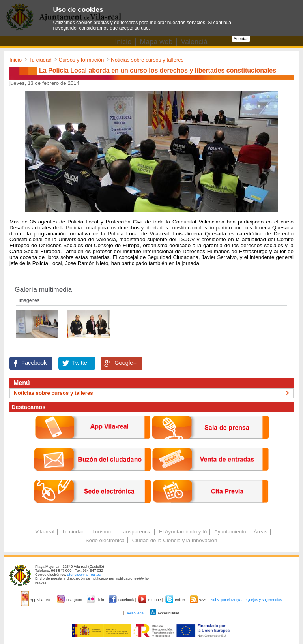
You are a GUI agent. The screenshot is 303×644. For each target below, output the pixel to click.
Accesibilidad (164, 613)
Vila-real (45, 532)
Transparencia (135, 532)
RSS (198, 600)
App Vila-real (36, 600)
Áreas (261, 532)
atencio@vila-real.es (84, 575)
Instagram (70, 600)
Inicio (16, 60)
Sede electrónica (105, 540)
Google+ (125, 363)
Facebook (34, 363)
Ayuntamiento (230, 532)
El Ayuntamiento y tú (183, 532)
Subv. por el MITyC (226, 600)
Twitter (81, 363)
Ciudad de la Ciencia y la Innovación (175, 540)
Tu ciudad (40, 60)
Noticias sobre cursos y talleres (147, 60)
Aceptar (241, 39)
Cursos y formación (81, 60)
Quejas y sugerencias (264, 600)
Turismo (101, 532)
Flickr (96, 600)
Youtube (150, 600)
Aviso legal (136, 613)
